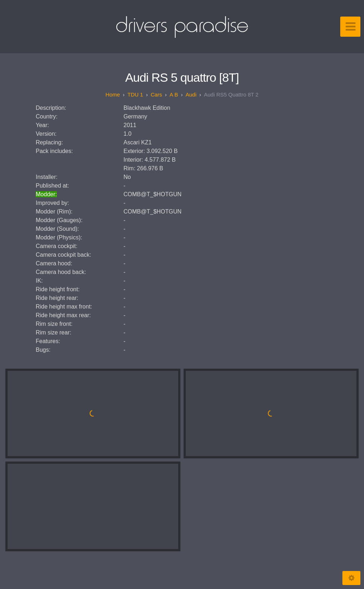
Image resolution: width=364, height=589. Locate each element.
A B (174, 95)
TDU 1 (135, 95)
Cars (156, 95)
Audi (191, 95)
